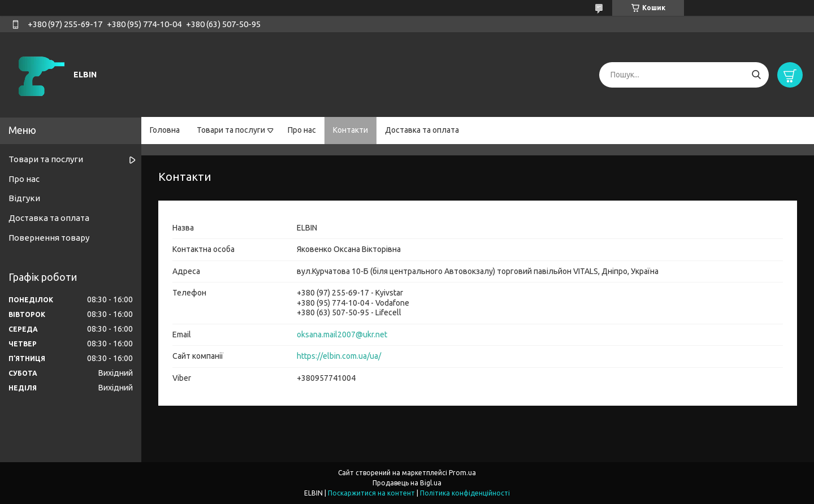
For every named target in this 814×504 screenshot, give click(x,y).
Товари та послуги (231, 130)
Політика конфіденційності (465, 493)
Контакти (350, 130)
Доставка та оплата (422, 130)
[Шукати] (756, 75)
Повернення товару (49, 238)
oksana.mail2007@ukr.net (342, 334)
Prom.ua (462, 473)
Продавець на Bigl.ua (407, 483)
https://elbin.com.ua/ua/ (339, 356)
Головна (165, 130)
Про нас (302, 130)
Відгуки (24, 198)
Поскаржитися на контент (371, 493)
